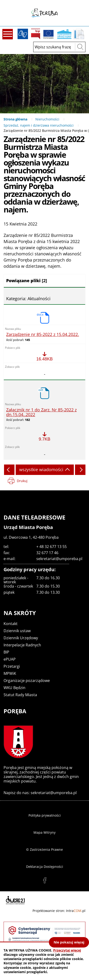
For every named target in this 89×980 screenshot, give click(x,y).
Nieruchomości (47, 119)
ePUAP (10, 659)
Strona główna (15, 119)
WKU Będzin (14, 688)
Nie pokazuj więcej (69, 942)
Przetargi (12, 666)
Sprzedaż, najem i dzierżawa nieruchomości (39, 125)
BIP (36, 34)
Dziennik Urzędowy (21, 638)
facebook (45, 880)
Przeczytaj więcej (67, 950)
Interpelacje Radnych (22, 645)
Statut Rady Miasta (20, 695)
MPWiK (10, 673)
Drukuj (22, 481)
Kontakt (11, 624)
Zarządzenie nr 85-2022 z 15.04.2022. (43, 335)
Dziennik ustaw (17, 631)
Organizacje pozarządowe (27, 681)
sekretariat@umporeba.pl (59, 559)
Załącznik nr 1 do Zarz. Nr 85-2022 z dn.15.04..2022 (41, 412)
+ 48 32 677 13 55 (52, 547)
